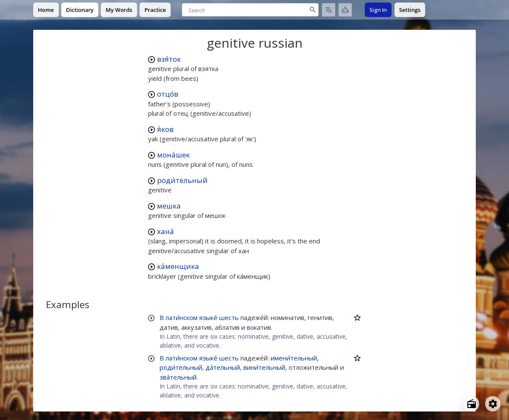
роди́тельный (182, 180)
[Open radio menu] (472, 404)
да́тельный (223, 367)
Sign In (378, 10)
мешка (169, 206)
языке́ (208, 317)
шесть (229, 317)
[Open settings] (493, 404)
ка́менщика (178, 266)
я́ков (165, 129)
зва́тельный (178, 377)
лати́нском (182, 317)
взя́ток (169, 59)
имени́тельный (294, 358)
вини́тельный (264, 367)
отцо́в (168, 94)
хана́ (166, 231)
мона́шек (173, 155)
